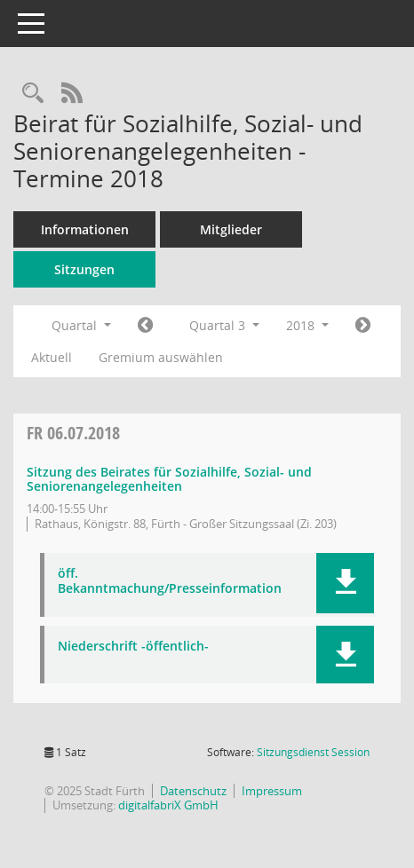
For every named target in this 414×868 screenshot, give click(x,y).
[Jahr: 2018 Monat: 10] (363, 326)
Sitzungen (84, 269)
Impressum (272, 791)
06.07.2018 (73, 433)
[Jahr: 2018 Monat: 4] (145, 326)
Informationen (85, 229)
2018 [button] (307, 325)
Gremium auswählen (161, 357)
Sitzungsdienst (313, 752)
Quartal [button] (81, 325)
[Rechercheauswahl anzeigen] (33, 94)
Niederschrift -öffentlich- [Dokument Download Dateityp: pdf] (133, 647)
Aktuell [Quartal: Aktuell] (52, 357)
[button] (345, 583)
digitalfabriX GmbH (168, 805)
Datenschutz (193, 791)
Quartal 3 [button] (224, 325)
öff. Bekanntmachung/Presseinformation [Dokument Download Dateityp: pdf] (170, 581)
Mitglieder (231, 229)
